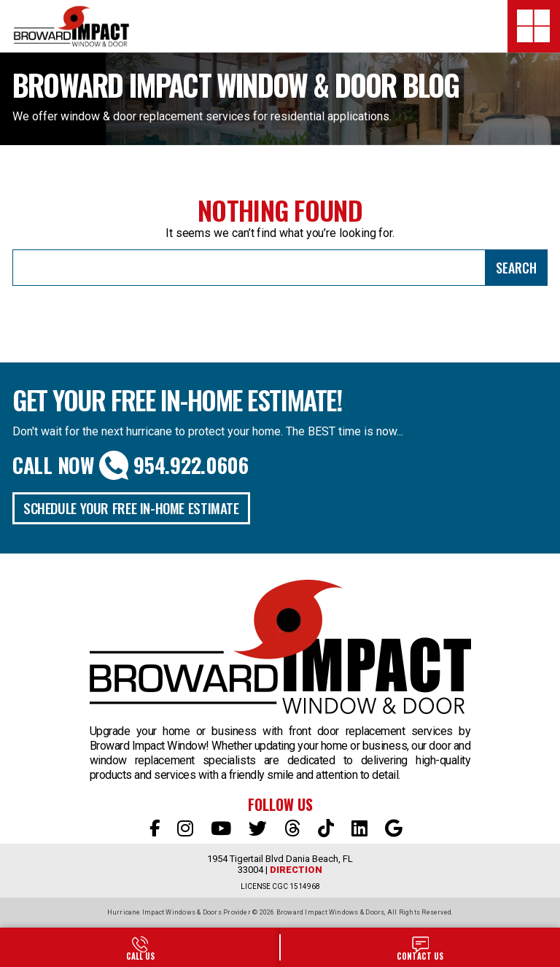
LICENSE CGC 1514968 (280, 886)
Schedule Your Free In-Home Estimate (131, 508)
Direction (296, 870)
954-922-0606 (140, 947)
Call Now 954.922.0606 (131, 465)
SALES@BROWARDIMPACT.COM (420, 947)
